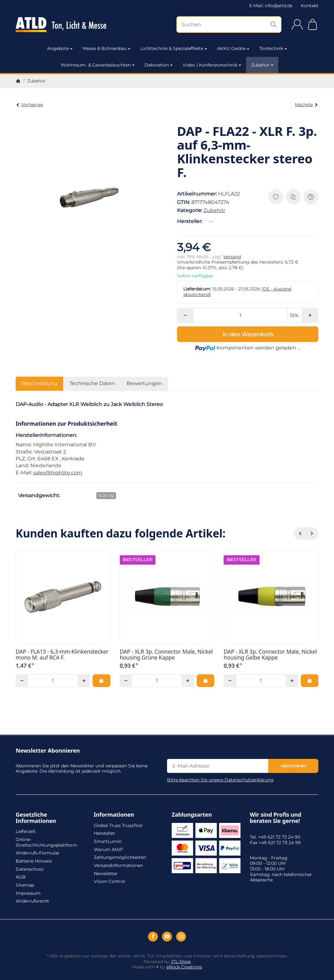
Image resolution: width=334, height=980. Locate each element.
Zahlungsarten (192, 815)
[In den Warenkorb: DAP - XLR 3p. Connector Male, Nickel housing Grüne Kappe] (205, 681)
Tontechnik (273, 48)
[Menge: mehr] (310, 315)
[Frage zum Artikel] (311, 197)
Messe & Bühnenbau (106, 48)
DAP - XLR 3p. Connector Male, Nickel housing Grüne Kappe (166, 655)
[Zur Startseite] (61, 25)
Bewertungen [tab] (144, 383)
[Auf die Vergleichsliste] (293, 197)
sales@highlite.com (58, 473)
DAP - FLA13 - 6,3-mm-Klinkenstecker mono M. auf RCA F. (62, 655)
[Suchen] (229, 25)
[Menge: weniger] (185, 315)
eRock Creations (184, 967)
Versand (232, 257)
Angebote (60, 48)
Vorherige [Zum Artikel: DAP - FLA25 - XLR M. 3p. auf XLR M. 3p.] (30, 105)
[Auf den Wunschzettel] (276, 197)
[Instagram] (181, 937)
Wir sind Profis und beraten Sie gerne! (276, 818)
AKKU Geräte (233, 48)
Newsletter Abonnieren (48, 751)
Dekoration (159, 65)
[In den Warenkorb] (248, 334)
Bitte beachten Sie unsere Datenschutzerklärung (220, 780)
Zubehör (262, 65)
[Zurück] (300, 533)
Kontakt (310, 6)
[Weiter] (312, 533)
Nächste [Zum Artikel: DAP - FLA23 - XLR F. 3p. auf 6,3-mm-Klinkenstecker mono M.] (306, 105)
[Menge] (240, 315)
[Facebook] (153, 937)
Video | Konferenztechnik (212, 65)
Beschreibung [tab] (39, 383)
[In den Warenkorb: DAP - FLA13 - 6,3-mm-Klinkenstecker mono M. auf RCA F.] (101, 681)
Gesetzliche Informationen (36, 818)
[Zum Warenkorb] (313, 25)
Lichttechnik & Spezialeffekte (174, 48)
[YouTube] (167, 937)
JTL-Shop (181, 962)
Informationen (114, 815)
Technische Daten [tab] (92, 383)
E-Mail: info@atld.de (271, 6)
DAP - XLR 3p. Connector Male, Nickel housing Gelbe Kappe (270, 655)
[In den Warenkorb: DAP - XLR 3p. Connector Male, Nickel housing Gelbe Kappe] (310, 681)
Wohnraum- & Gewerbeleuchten (98, 65)
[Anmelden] (297, 25)
